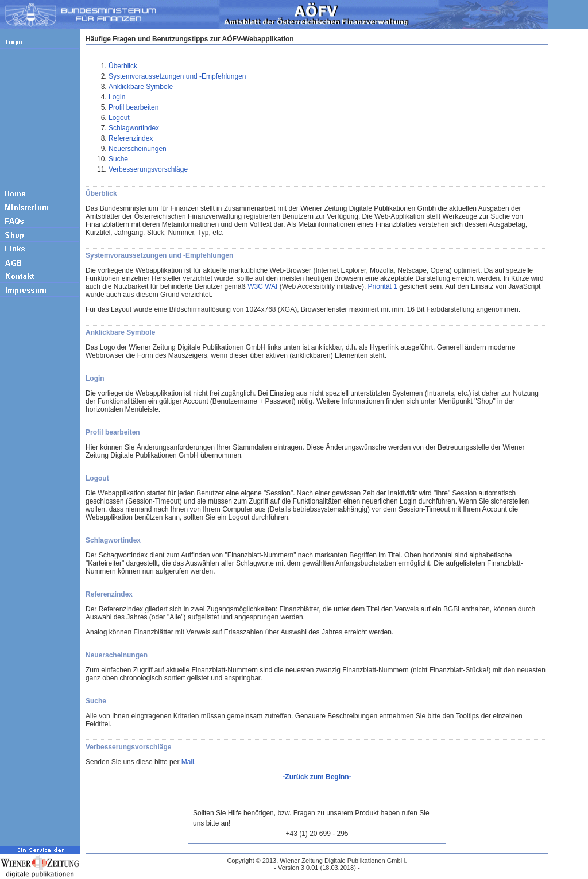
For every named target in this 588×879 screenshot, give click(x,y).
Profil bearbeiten (134, 107)
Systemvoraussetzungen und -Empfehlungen (177, 76)
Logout (119, 118)
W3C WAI (262, 286)
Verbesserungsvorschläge (148, 169)
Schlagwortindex (134, 128)
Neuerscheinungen (138, 149)
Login (117, 97)
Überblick (123, 66)
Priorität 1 (383, 286)
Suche (118, 159)
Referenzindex (131, 138)
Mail (188, 762)
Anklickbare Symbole (141, 87)
